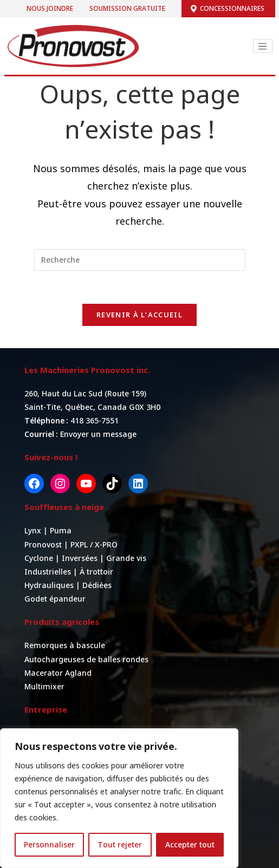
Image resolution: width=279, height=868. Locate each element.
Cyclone (39, 558)
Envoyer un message (98, 434)
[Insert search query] (140, 260)
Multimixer (44, 686)
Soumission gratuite (127, 8)
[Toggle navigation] (263, 46)
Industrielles (48, 572)
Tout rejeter (120, 844)
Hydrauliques (49, 585)
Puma (61, 530)
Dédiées (97, 585)
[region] (119, 798)
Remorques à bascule (65, 645)
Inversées (80, 558)
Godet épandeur (55, 599)
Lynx (34, 530)
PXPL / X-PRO (94, 544)
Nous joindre (50, 8)
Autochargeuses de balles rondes (86, 659)
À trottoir (96, 572)
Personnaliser (49, 844)
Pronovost (44, 544)
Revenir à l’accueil (139, 315)
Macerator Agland (58, 673)
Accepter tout (190, 844)
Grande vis (126, 558)
